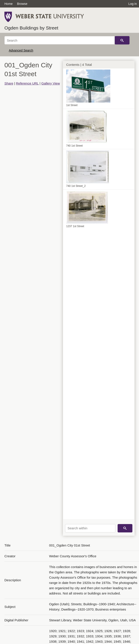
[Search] (60, 40)
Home (8, 4)
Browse (22, 4)
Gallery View (51, 83)
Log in (133, 4)
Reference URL (27, 83)
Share (9, 83)
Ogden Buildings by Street (31, 28)
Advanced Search (21, 50)
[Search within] (90, 528)
